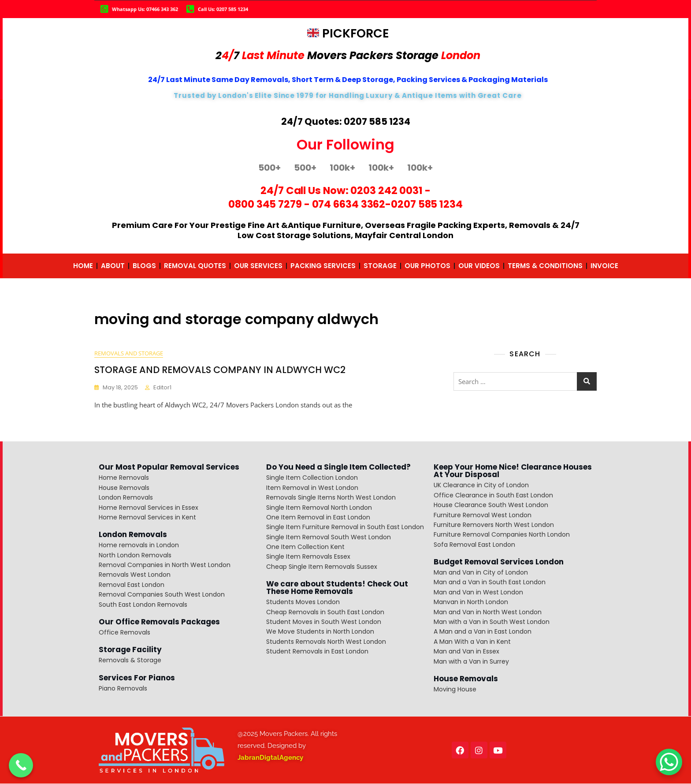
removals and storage (129, 354)
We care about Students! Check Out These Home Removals (337, 588)
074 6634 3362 (349, 204)
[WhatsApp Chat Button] (669, 762)
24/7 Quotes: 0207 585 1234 (346, 121)
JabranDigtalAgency (270, 758)
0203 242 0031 (386, 190)
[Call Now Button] (21, 765)
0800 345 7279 (265, 204)
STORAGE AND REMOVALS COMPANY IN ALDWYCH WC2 (220, 370)
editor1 (162, 388)
